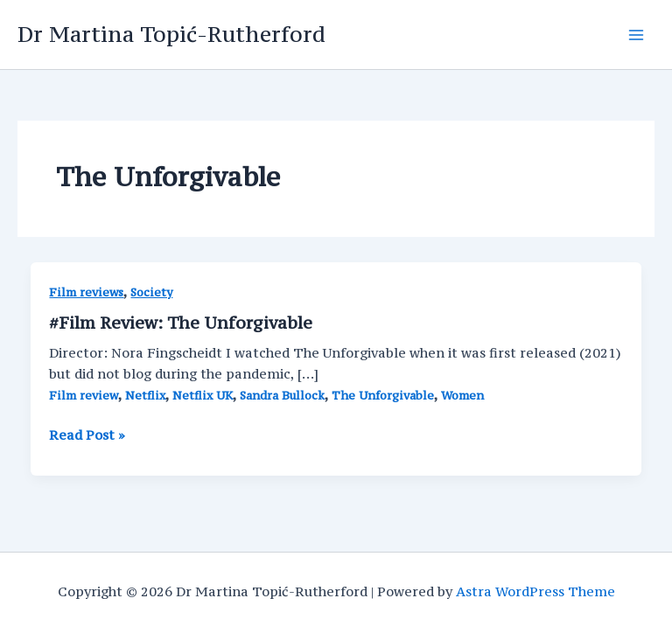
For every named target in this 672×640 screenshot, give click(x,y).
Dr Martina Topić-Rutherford (171, 34)
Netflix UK (203, 396)
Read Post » (87, 435)
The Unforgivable (383, 396)
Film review (84, 396)
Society (151, 292)
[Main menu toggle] (636, 35)
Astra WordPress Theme (535, 591)
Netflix (145, 396)
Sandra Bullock (282, 396)
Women (462, 396)
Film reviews (86, 292)
